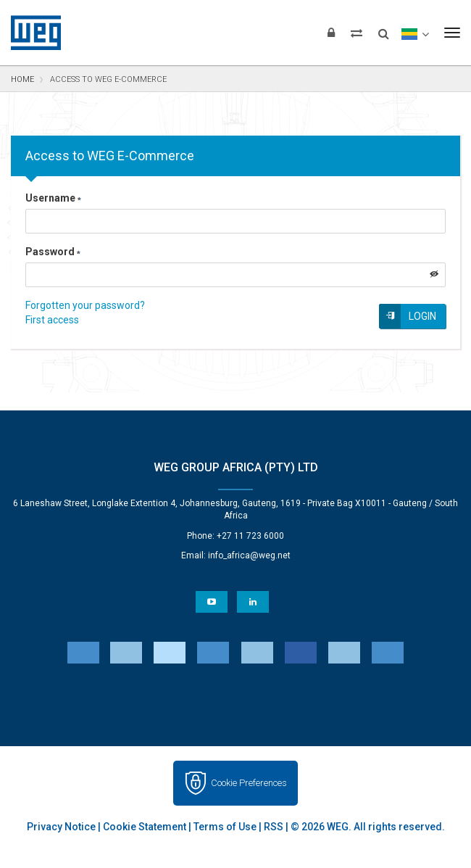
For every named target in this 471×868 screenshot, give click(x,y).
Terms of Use (225, 827)
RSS (274, 827)
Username (53, 198)
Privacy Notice (61, 827)
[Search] (384, 29)
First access (52, 320)
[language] (415, 33)
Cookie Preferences (249, 783)
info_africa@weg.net (249, 555)
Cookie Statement (145, 827)
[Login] (331, 33)
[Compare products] (357, 33)
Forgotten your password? (85, 305)
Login (422, 316)
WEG (31, 33)
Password (53, 252)
